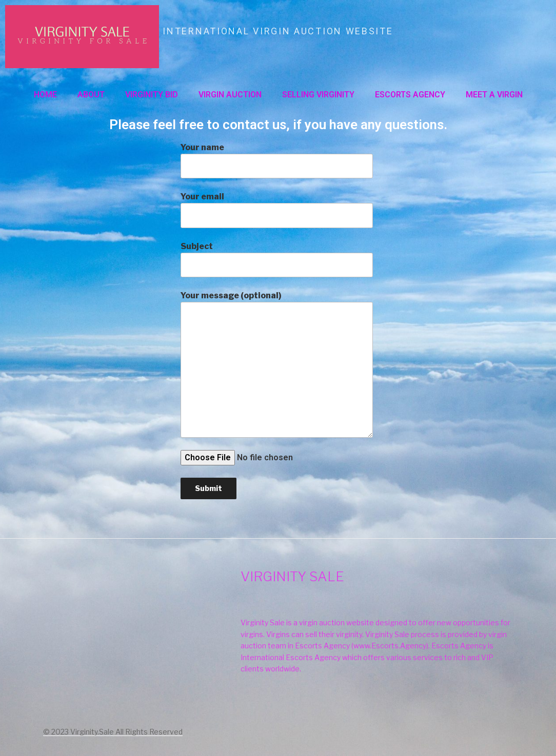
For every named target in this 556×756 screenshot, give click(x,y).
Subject (277, 259)
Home (45, 95)
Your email (277, 210)
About (91, 95)
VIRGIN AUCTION (230, 95)
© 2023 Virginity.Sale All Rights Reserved (113, 732)
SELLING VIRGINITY (318, 95)
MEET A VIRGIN (494, 95)
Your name (277, 160)
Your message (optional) (277, 364)
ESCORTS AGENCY (410, 95)
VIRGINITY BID (152, 95)
